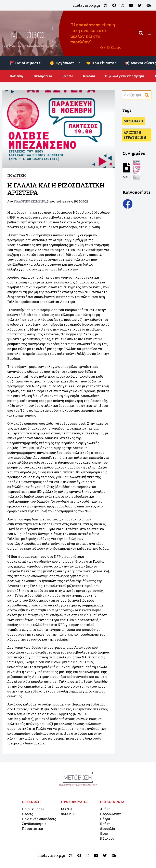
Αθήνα (105, 809)
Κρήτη (105, 824)
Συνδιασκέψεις (34, 824)
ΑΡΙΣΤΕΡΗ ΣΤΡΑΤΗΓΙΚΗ (135, 135)
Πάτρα (105, 819)
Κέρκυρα (107, 838)
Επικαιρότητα (42, 76)
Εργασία (67, 76)
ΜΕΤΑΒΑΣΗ (133, 121)
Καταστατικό (32, 829)
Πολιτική (16, 76)
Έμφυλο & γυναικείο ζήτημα (124, 76)
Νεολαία (89, 76)
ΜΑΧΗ (66, 809)
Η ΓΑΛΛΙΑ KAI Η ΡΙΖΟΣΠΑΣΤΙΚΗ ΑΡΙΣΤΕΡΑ (56, 189)
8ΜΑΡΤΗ (68, 814)
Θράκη (105, 833)
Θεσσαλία (107, 829)
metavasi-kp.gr (87, 5)
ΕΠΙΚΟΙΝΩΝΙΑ (112, 802)
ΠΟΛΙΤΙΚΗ (17, 175)
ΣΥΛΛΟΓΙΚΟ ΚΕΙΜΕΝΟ (29, 201)
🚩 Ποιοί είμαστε (25, 63)
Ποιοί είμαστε (33, 809)
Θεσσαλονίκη (111, 814)
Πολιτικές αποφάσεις (39, 819)
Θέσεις (28, 814)
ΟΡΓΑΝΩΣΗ (31, 802)
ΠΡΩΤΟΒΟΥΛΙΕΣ (75, 802)
